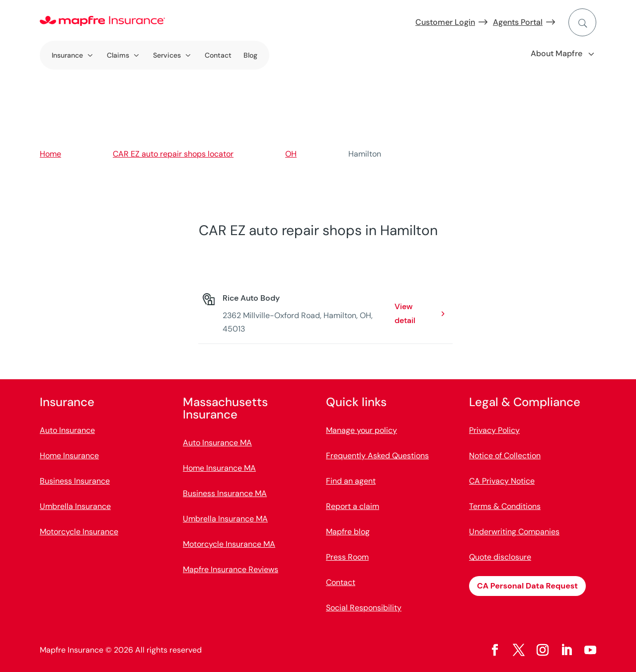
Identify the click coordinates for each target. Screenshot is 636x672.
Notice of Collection (505, 456)
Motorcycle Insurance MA (229, 544)
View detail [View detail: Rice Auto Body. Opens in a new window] (405, 313)
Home (50, 154)
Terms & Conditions (505, 506)
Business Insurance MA (225, 493)
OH (291, 154)
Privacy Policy (494, 430)
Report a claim (353, 506)
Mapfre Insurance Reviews (231, 569)
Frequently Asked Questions (377, 456)
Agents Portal (518, 22)
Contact (218, 55)
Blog (250, 55)
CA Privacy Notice (502, 481)
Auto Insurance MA (217, 443)
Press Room (347, 557)
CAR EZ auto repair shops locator (173, 154)
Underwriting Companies (514, 532)
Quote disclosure (500, 557)
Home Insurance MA (219, 468)
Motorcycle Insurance (79, 532)
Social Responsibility (364, 608)
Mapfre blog (348, 532)
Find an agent (351, 481)
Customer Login (445, 22)
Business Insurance (75, 481)
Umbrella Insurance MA (225, 519)
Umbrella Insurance (75, 506)
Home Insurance (69, 456)
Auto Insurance (67, 430)
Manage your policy (361, 430)
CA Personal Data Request (527, 586)
